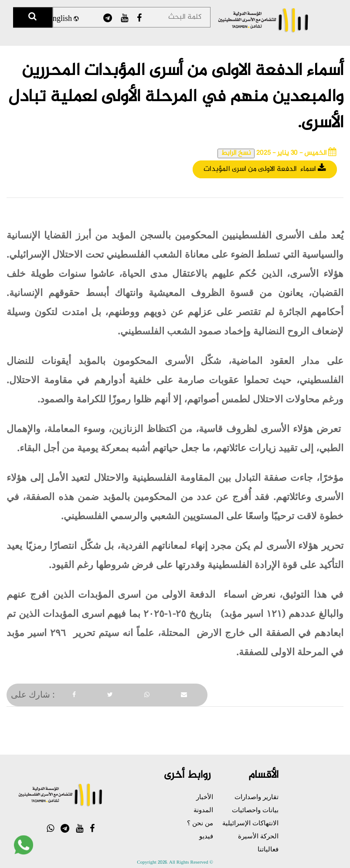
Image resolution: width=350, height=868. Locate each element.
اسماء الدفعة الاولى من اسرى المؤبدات (265, 169)
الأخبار (205, 797)
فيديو (206, 836)
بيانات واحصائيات (255, 810)
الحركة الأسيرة (258, 836)
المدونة (203, 810)
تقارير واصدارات (257, 797)
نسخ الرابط (236, 153)
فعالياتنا (268, 849)
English (63, 19)
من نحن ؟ (200, 823)
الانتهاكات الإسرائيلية (250, 823)
